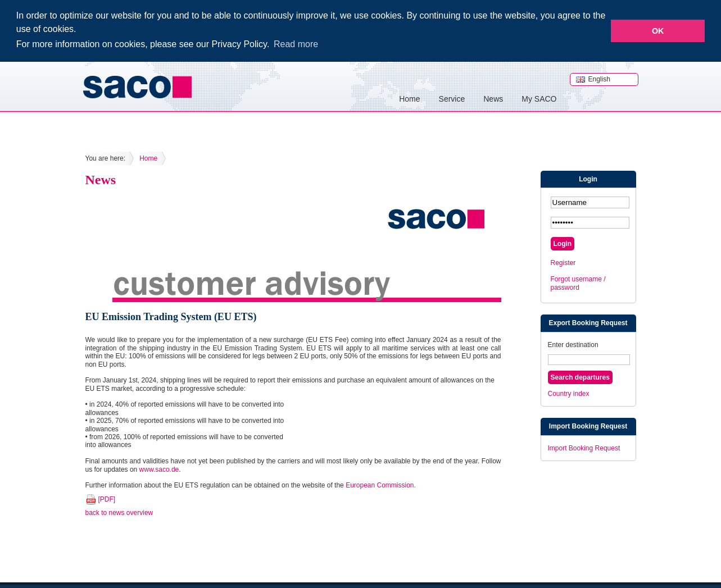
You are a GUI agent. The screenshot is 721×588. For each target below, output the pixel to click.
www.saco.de (159, 468)
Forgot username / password (578, 282)
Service (452, 98)
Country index (569, 393)
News (493, 98)
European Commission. (381, 485)
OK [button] (658, 31)
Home (409, 98)
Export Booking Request (588, 322)
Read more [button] (296, 44)
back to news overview (119, 512)
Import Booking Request (588, 426)
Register (563, 262)
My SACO (539, 98)
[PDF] (107, 498)
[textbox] (589, 359)
